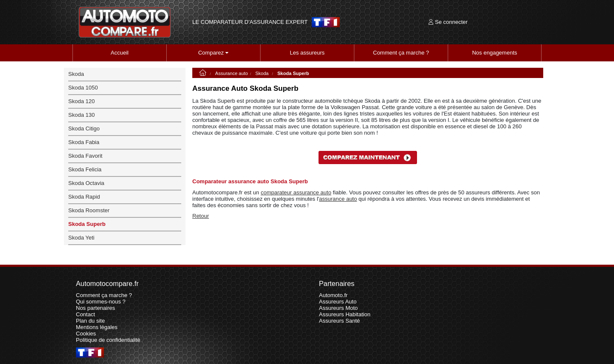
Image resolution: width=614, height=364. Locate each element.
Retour (201, 216)
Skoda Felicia (85, 169)
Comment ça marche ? (401, 53)
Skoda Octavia (86, 183)
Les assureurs (307, 53)
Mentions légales (97, 327)
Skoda (263, 73)
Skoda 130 (81, 115)
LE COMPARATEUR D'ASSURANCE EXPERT (250, 22)
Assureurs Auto (338, 302)
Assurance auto (232, 73)
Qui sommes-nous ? (101, 302)
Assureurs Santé (339, 321)
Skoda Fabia (84, 142)
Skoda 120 (81, 101)
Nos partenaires (96, 308)
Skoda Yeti (81, 238)
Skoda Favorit (85, 156)
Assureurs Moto (338, 308)
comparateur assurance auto (296, 192)
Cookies (86, 334)
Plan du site (90, 321)
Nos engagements (495, 53)
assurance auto (338, 199)
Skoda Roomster (89, 210)
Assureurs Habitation (345, 314)
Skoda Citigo (84, 129)
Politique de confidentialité (108, 340)
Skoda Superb (87, 224)
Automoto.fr (333, 295)
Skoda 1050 (83, 88)
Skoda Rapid (84, 197)
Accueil (120, 53)
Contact (85, 314)
